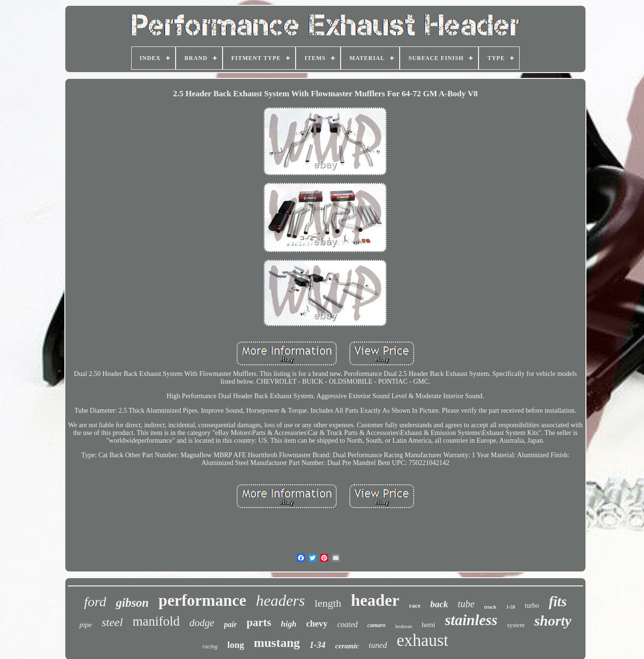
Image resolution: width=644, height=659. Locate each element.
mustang (277, 643)
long (236, 645)
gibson (132, 603)
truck (491, 607)
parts (259, 622)
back (439, 604)
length (328, 603)
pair (231, 624)
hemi (429, 625)
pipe (86, 625)
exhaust (423, 640)
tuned (378, 645)
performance (202, 600)
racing (210, 646)
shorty (553, 621)
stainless (472, 620)
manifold (156, 621)
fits (558, 601)
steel (112, 622)
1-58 (510, 607)
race (415, 606)
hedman (404, 626)
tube (466, 604)
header (375, 600)
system (516, 625)
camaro (376, 625)
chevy (317, 624)
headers (280, 600)
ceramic (347, 646)
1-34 (318, 645)
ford (95, 602)
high (289, 624)
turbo (532, 606)
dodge (202, 623)
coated (348, 624)
